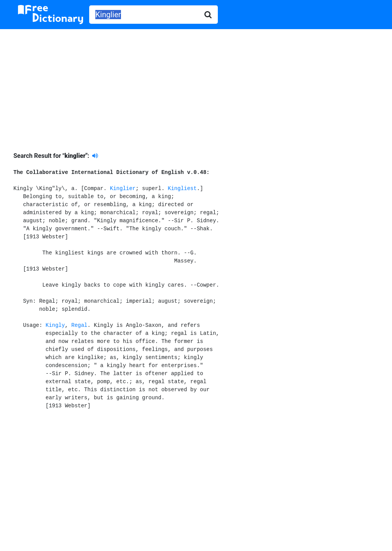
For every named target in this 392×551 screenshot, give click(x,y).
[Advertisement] (196, 85)
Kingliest (182, 189)
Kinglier (123, 189)
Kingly (55, 325)
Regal (79, 325)
